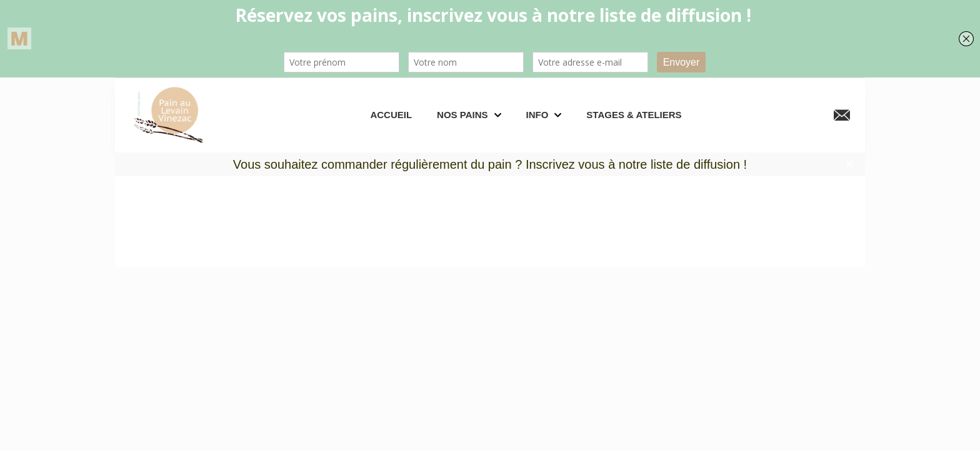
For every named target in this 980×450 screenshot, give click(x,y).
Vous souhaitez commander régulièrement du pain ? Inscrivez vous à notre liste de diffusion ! (490, 164)
